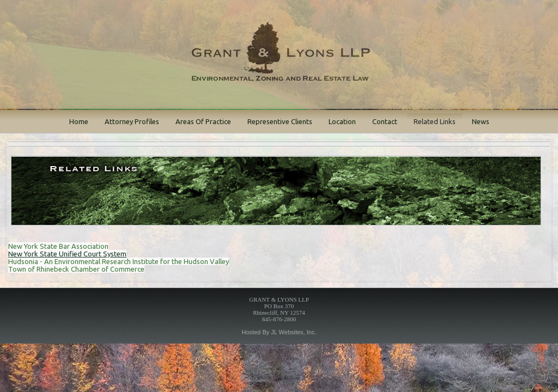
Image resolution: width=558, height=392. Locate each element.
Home (79, 121)
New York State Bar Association (58, 246)
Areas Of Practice (203, 121)
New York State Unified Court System (67, 254)
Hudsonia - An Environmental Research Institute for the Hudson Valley (119, 261)
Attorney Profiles (132, 121)
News (481, 121)
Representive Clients (280, 121)
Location (342, 121)
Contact (385, 121)
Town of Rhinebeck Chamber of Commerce (76, 269)
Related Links (435, 121)
